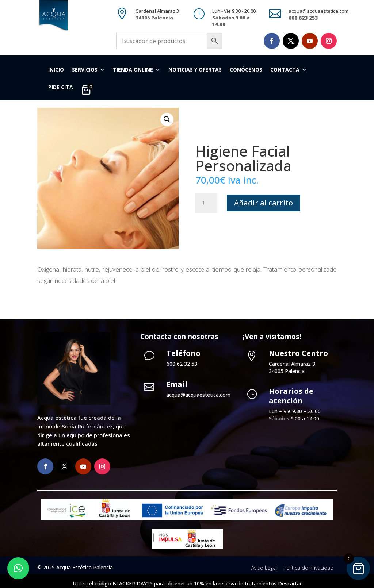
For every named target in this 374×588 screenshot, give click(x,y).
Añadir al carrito (264, 203)
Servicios (85, 70)
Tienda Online (133, 70)
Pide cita (61, 88)
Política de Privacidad (308, 568)
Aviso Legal (264, 568)
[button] (167, 119)
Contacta (285, 70)
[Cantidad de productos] (206, 203)
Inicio (56, 70)
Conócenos (246, 70)
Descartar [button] (290, 583)
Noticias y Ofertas (195, 70)
